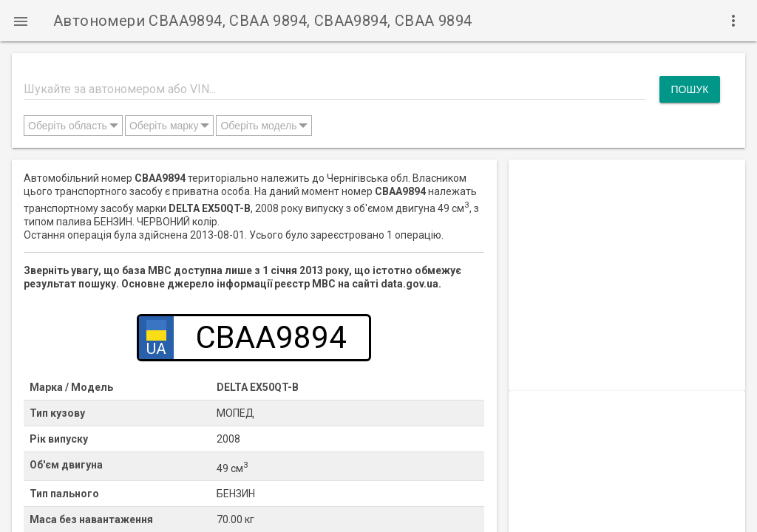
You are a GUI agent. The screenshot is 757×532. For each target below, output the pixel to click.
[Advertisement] (627, 252)
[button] (21, 21)
